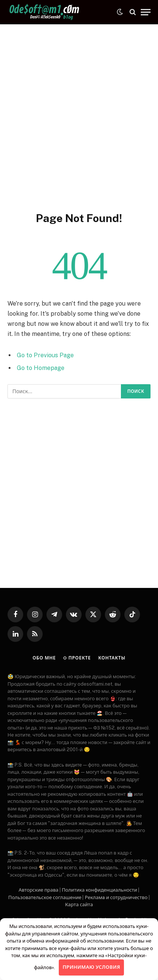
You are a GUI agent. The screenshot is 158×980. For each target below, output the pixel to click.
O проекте (77, 658)
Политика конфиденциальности (99, 890)
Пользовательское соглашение (45, 897)
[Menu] (146, 12)
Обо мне (44, 658)
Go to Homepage (41, 368)
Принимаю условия (91, 967)
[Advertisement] (79, 116)
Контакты (112, 658)
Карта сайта (79, 905)
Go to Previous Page (45, 355)
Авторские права (39, 890)
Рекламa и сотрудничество (116, 897)
